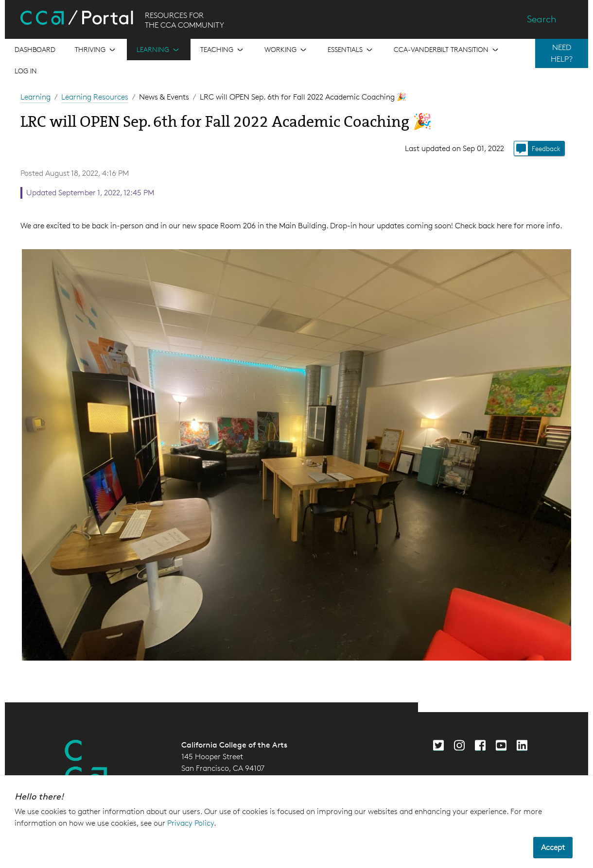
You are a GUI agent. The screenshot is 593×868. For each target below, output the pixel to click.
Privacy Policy (191, 823)
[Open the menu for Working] (286, 50)
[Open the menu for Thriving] (96, 50)
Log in (26, 71)
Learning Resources (95, 97)
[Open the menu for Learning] (159, 50)
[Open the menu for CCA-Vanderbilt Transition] (447, 50)
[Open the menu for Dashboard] (35, 50)
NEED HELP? (562, 53)
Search (542, 19)
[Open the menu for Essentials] (351, 50)
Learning (35, 97)
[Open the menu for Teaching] (223, 50)
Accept (553, 847)
